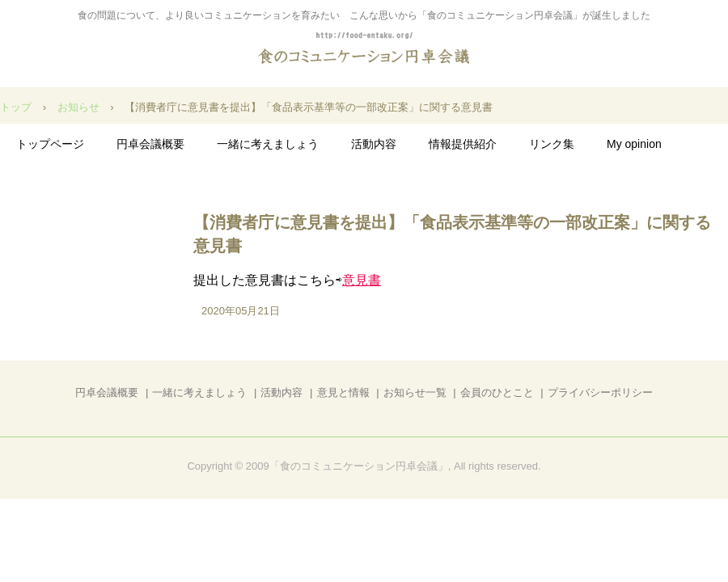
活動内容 (374, 144)
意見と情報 (343, 392)
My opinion (634, 144)
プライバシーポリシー (600, 392)
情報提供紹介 (463, 144)
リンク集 (552, 144)
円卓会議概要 (150, 144)
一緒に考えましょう (268, 144)
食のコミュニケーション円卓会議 (364, 49)
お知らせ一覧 (415, 392)
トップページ (50, 144)
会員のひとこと (497, 392)
